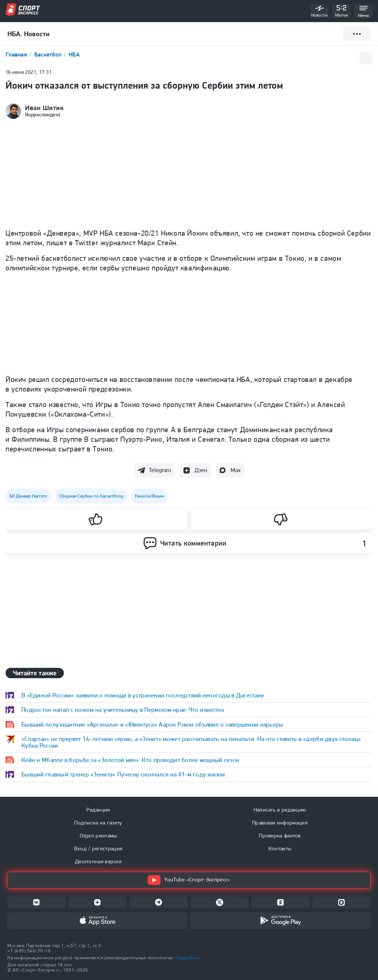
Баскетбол (49, 54)
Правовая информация (280, 823)
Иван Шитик (44, 108)
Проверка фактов (280, 836)
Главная (17, 54)
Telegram (160, 470)
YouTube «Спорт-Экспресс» (189, 880)
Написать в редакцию (280, 810)
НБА (74, 54)
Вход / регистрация (98, 848)
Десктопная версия (98, 861)
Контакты (280, 848)
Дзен (201, 470)
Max (236, 470)
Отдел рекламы (98, 836)
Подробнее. (189, 958)
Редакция (98, 810)
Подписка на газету (98, 823)
